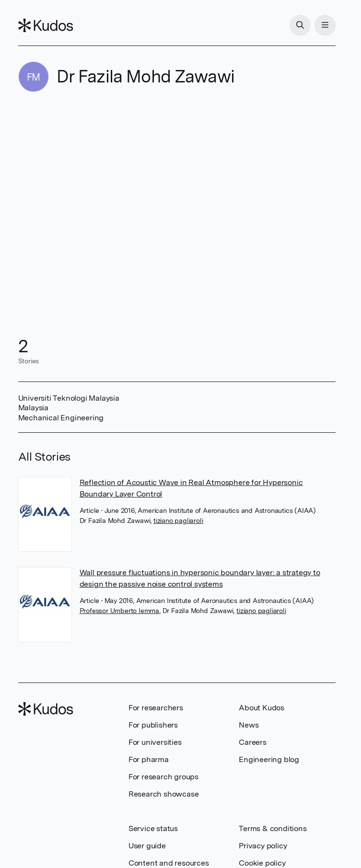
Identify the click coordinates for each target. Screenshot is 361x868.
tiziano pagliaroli (178, 521)
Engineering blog (269, 759)
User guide (147, 846)
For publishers (153, 725)
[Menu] (325, 25)
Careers (253, 742)
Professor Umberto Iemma (119, 611)
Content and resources (169, 863)
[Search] (300, 25)
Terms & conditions (273, 828)
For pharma (149, 759)
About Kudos (262, 708)
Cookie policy (262, 863)
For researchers (156, 708)
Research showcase (164, 794)
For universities (155, 742)
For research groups (163, 777)
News (249, 725)
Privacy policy (263, 846)
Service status (153, 828)
